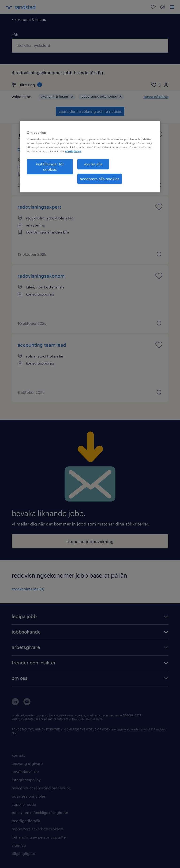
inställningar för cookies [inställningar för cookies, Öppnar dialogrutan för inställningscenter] (50, 167)
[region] (90, 157)
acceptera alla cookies (100, 179)
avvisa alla (93, 164)
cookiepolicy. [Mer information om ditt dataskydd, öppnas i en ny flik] (73, 151)
